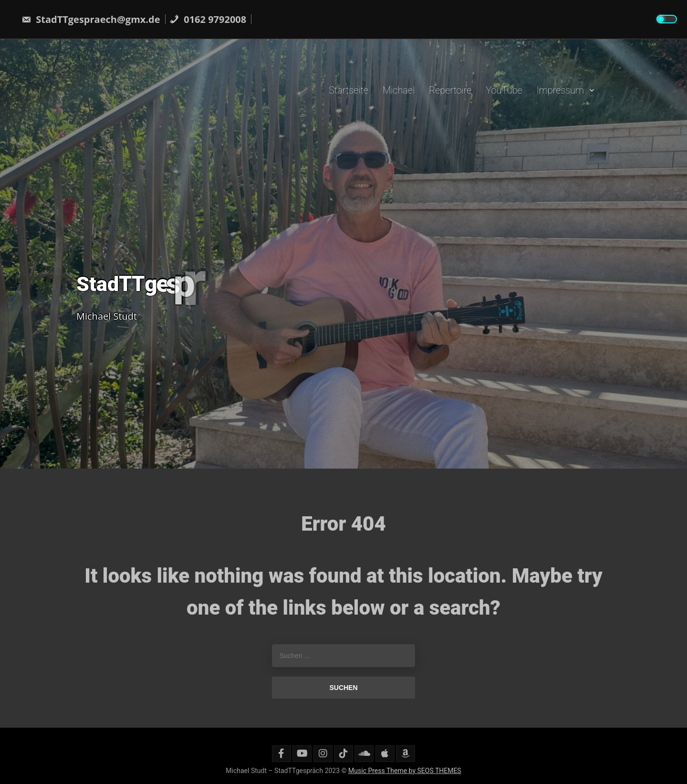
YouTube (504, 90)
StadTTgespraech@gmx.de (91, 19)
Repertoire (450, 90)
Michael (399, 90)
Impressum (560, 90)
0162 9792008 (208, 19)
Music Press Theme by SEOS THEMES (405, 771)
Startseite (349, 90)
